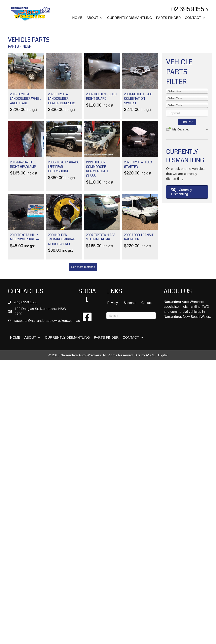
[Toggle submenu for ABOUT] (101, 18)
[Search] (131, 316)
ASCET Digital (157, 355)
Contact (147, 303)
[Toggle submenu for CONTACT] (204, 18)
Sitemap (130, 303)
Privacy (112, 303)
